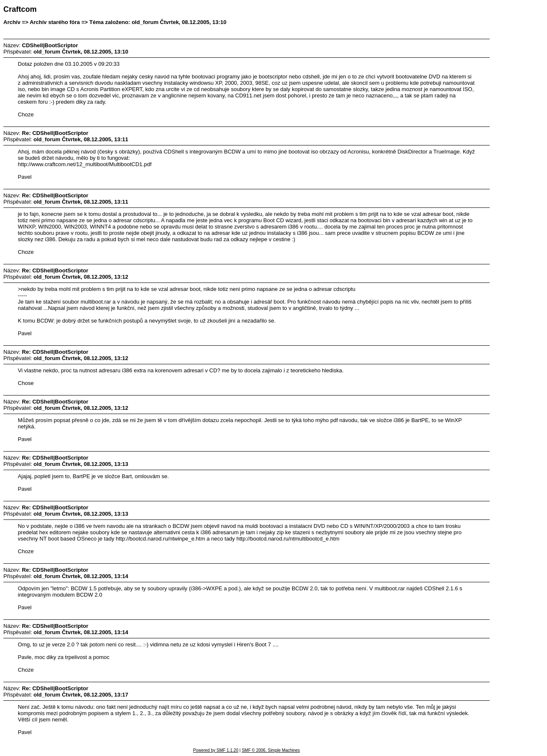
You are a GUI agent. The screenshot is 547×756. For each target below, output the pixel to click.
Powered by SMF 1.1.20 (216, 750)
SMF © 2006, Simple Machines (271, 750)
